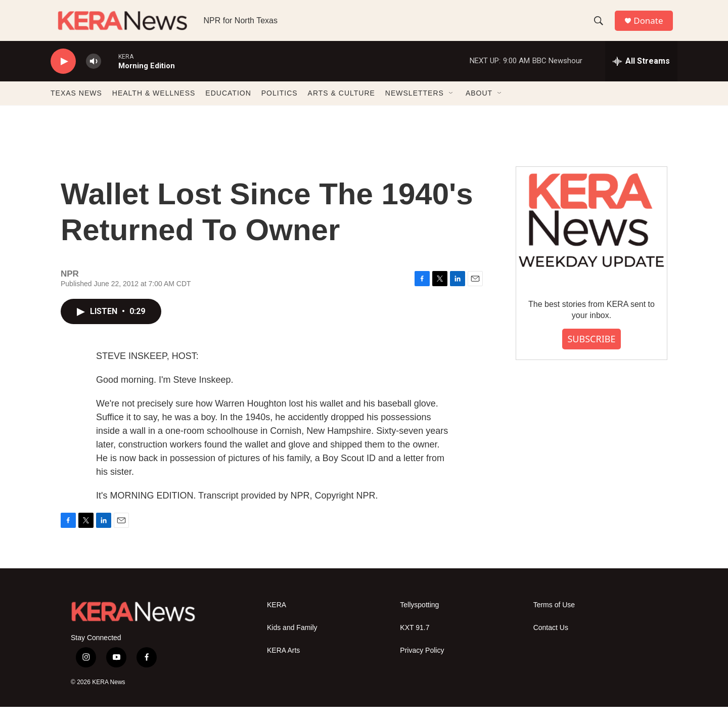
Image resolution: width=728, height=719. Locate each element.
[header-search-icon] (601, 27)
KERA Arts (283, 663)
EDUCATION (228, 105)
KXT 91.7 (415, 640)
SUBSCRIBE (591, 351)
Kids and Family (292, 640)
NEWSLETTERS (415, 105)
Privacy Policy (422, 663)
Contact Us (551, 640)
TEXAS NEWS (76, 105)
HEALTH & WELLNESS (154, 105)
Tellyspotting (419, 617)
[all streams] (641, 73)
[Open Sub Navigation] (451, 105)
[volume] (94, 74)
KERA (277, 617)
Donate (652, 27)
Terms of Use (554, 617)
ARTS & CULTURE (342, 105)
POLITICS (280, 105)
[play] (63, 74)
